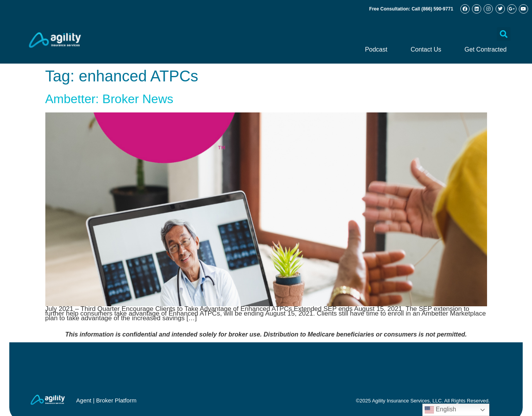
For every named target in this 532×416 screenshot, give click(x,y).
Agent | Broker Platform (107, 400)
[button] (504, 34)
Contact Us (426, 49)
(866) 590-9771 (437, 9)
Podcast (376, 49)
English (440, 410)
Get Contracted (486, 49)
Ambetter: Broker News (109, 99)
